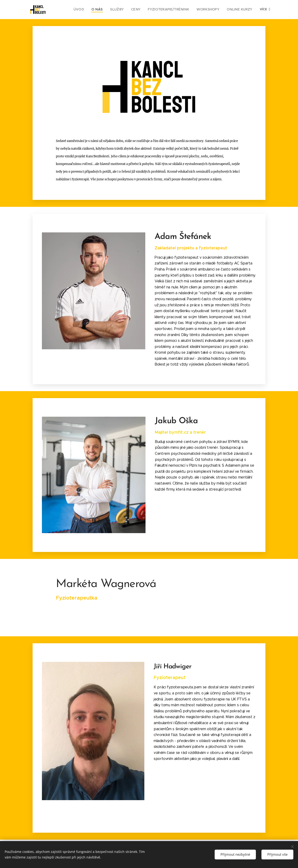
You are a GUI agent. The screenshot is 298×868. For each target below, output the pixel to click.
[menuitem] (91, 10)
